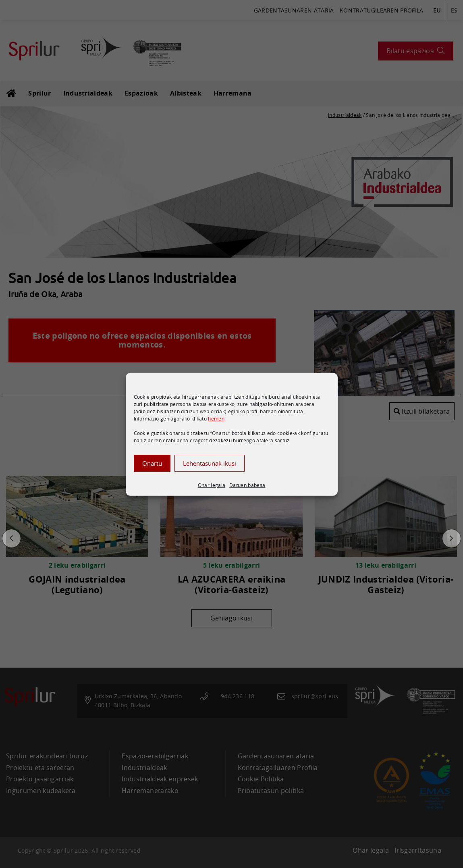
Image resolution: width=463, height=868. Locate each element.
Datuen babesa (247, 493)
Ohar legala (212, 493)
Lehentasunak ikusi (210, 471)
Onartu (152, 471)
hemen (216, 427)
